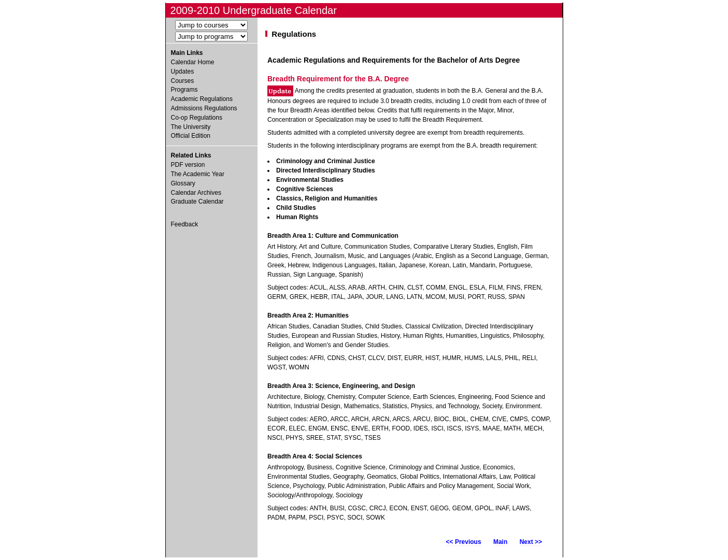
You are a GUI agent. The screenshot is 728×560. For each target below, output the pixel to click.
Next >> (531, 542)
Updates (183, 71)
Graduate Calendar (197, 202)
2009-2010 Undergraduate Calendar (254, 10)
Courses (183, 81)
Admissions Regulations (204, 108)
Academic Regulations (202, 99)
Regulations (294, 34)
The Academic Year (198, 174)
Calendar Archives (196, 193)
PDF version (188, 165)
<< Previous (464, 542)
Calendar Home (193, 62)
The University (191, 127)
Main (500, 542)
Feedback (185, 224)
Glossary (183, 183)
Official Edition (191, 136)
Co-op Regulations (197, 118)
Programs (184, 90)
